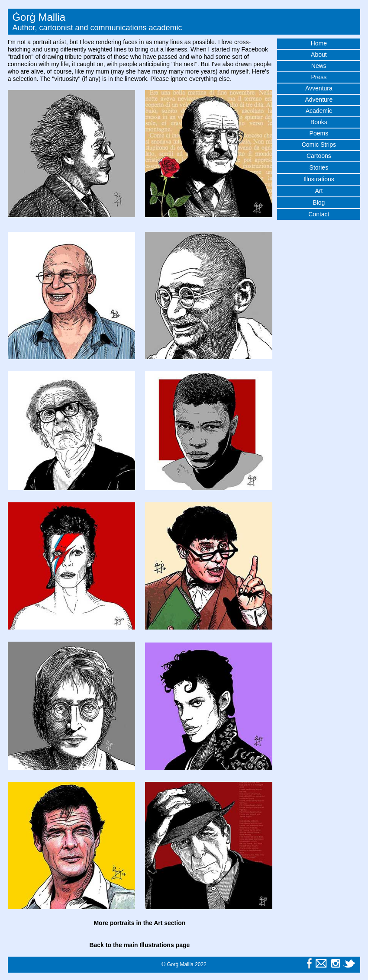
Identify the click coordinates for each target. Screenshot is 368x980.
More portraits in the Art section (139, 923)
